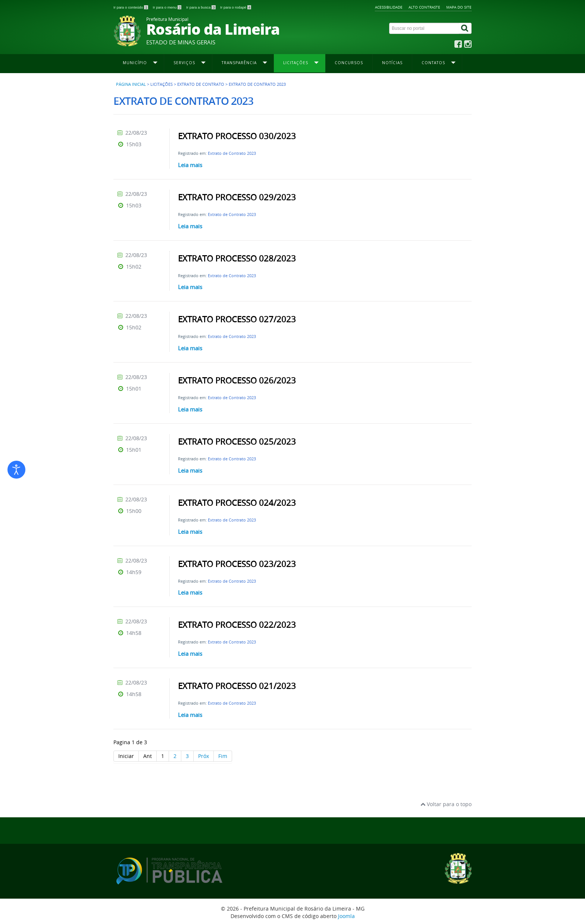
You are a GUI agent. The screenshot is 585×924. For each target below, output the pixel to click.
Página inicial (131, 84)
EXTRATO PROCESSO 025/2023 (237, 442)
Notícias (392, 63)
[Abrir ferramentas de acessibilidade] (16, 470)
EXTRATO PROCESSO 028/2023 (237, 259)
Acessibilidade (389, 7)
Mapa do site (459, 7)
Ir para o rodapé (236, 7)
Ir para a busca (201, 7)
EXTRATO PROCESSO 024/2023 (237, 503)
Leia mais (190, 165)
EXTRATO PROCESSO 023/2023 (237, 564)
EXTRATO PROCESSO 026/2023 (237, 380)
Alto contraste (424, 7)
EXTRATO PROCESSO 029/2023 (237, 197)
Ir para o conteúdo (131, 7)
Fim (223, 756)
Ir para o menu (168, 7)
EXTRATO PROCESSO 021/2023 (237, 686)
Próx (204, 756)
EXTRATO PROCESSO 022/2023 (237, 625)
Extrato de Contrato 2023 (232, 153)
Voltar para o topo (446, 804)
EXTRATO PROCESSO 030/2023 (237, 136)
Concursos (349, 63)
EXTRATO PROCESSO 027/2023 (237, 319)
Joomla (346, 916)
